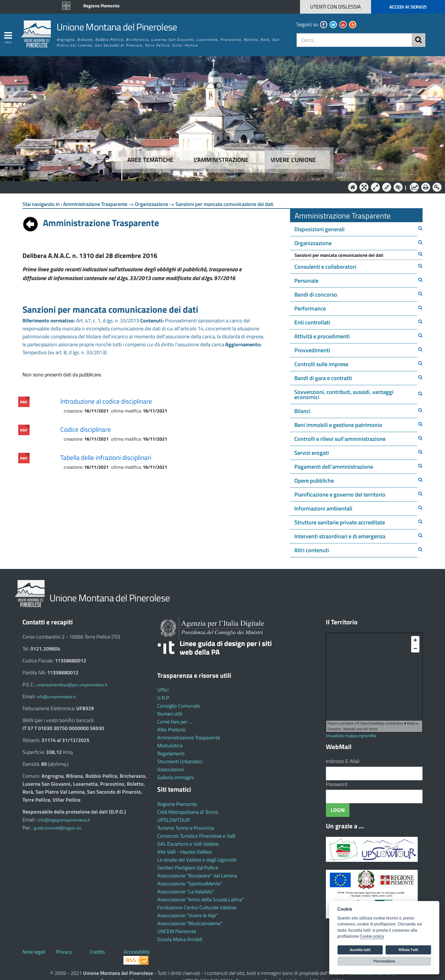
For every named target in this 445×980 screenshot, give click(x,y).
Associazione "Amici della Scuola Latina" (200, 899)
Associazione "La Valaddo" (186, 892)
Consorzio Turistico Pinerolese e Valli (196, 836)
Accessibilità (136, 952)
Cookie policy (372, 936)
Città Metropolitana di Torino (188, 812)
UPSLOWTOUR (173, 820)
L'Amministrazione (218, 187)
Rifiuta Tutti (408, 950)
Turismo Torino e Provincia (186, 828)
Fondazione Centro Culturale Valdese (197, 907)
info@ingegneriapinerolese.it (64, 820)
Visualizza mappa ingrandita (351, 736)
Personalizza (384, 961)
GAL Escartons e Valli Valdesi (188, 844)
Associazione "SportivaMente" (190, 884)
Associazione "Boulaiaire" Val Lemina (197, 876)
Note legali (34, 952)
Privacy (64, 952)
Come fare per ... (175, 722)
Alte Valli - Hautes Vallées (185, 852)
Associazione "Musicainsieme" (190, 923)
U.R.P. (164, 698)
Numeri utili (170, 714)
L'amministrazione (221, 160)
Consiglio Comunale (179, 706)
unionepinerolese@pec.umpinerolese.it (72, 685)
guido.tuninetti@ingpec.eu (58, 828)
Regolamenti (171, 753)
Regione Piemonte (101, 6)
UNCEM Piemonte (177, 931)
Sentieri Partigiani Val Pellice (188, 868)
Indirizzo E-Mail (343, 761)
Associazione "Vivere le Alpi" (188, 915)
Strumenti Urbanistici (180, 761)
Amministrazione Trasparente (189, 738)
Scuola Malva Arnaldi (180, 939)
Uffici (163, 690)
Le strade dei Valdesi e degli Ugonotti (197, 860)
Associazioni (171, 769)
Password (337, 784)
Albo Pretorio (171, 730)
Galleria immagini (176, 777)
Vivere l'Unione (293, 160)
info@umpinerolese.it (56, 697)
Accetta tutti (360, 950)
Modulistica (170, 746)
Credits (97, 952)
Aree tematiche (150, 160)
